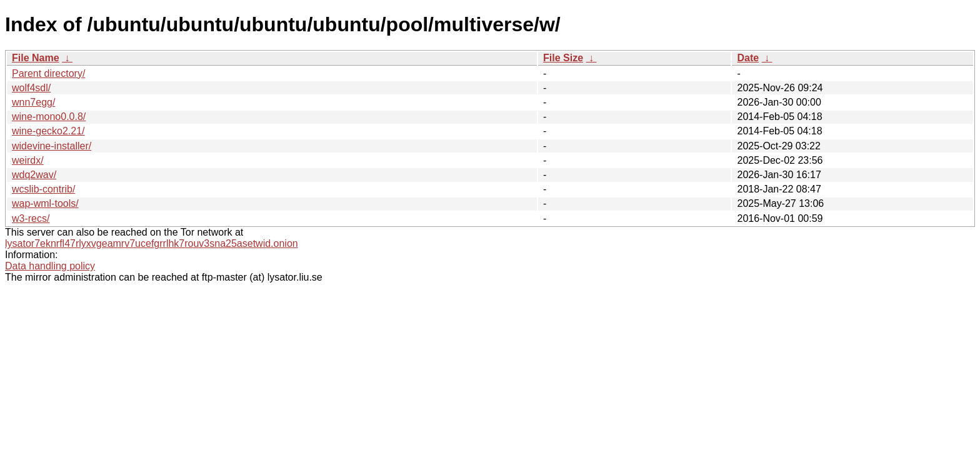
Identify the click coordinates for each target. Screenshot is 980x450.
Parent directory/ (48, 73)
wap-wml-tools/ (45, 203)
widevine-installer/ (52, 146)
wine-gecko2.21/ (48, 131)
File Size (563, 58)
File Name (36, 58)
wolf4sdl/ (31, 88)
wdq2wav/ (34, 175)
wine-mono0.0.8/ (49, 117)
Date (748, 58)
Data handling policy (50, 266)
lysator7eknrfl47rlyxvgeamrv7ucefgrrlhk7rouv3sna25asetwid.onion (152, 243)
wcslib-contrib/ (43, 189)
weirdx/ (28, 160)
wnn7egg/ (33, 102)
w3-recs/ (31, 218)
